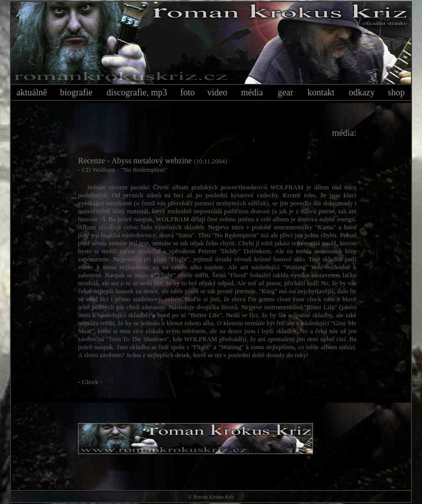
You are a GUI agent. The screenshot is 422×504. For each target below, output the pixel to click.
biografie (76, 92)
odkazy (362, 92)
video (217, 92)
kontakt (321, 92)
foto (188, 92)
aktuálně (32, 92)
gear (286, 92)
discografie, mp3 (137, 92)
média (252, 92)
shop (396, 92)
